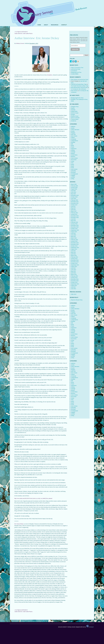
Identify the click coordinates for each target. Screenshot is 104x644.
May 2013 (73, 271)
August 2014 (74, 249)
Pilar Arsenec (74, 80)
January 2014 (74, 259)
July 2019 (73, 191)
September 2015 (75, 230)
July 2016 (73, 219)
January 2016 (74, 224)
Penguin (73, 115)
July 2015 (73, 233)
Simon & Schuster (75, 118)
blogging (73, 133)
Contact (64, 25)
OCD (72, 163)
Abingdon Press (75, 107)
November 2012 (75, 281)
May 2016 (73, 221)
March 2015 (74, 238)
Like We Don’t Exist (76, 69)
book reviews (74, 136)
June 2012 (74, 289)
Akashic (73, 108)
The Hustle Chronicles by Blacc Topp (80, 86)
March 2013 (74, 274)
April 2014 (73, 254)
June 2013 (74, 270)
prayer (73, 166)
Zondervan (74, 121)
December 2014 (75, 243)
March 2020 (74, 184)
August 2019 (74, 189)
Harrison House (75, 113)
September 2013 (75, 265)
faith (72, 144)
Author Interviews (75, 130)
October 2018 (74, 197)
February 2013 (75, 276)
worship (73, 177)
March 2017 (74, 211)
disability (73, 142)
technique (73, 172)
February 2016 (75, 222)
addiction (73, 127)
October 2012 (74, 282)
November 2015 (75, 227)
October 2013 (74, 263)
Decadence (50, 75)
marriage (73, 152)
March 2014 (74, 255)
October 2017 (74, 205)
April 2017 (73, 210)
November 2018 (75, 195)
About (46, 25)
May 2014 (73, 252)
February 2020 (75, 186)
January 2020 (74, 187)
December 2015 (75, 225)
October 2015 (74, 229)
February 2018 (75, 200)
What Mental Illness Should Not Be (79, 88)
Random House (75, 116)
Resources (55, 25)
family (72, 145)
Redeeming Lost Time (76, 72)
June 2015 (74, 235)
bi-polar (73, 131)
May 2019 (73, 194)
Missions (73, 157)
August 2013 (74, 267)
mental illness (74, 155)
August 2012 (74, 286)
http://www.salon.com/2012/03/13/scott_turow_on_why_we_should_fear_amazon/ (33, 498)
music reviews (74, 158)
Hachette (73, 110)
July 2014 (73, 251)
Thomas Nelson (75, 119)
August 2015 (74, 232)
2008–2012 (74, 294)
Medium (73, 153)
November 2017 (75, 203)
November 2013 (75, 262)
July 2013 (73, 268)
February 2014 (75, 257)
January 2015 (74, 241)
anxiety (73, 128)
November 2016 (75, 218)
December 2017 (75, 202)
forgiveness (74, 149)
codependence (75, 141)
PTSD (73, 168)
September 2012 (75, 284)
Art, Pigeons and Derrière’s (21, 32)
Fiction (73, 147)
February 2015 (75, 240)
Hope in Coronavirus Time (77, 68)
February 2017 (75, 213)
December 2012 (75, 279)
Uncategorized (74, 174)
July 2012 (73, 287)
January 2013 (74, 278)
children (73, 138)
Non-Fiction (74, 160)
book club (73, 134)
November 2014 (75, 244)
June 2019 (74, 192)
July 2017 (73, 206)
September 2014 (75, 248)
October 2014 (74, 246)
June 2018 (74, 199)
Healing (73, 150)
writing (73, 179)
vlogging (73, 176)
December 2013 (75, 260)
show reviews (74, 169)
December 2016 (75, 216)
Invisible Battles (75, 74)
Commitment (74, 71)
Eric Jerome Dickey (19, 524)
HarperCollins (74, 111)
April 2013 (73, 273)
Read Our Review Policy (77, 300)
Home (39, 25)
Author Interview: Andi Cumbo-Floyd (24, 33)
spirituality (73, 171)
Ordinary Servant (20, 43)
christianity (74, 139)
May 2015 (73, 237)
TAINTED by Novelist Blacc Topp (79, 84)
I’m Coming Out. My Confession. (79, 89)
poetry (73, 164)
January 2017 (74, 214)
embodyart (90, 627)
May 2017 (73, 208)
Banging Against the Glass (77, 98)
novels (73, 161)
